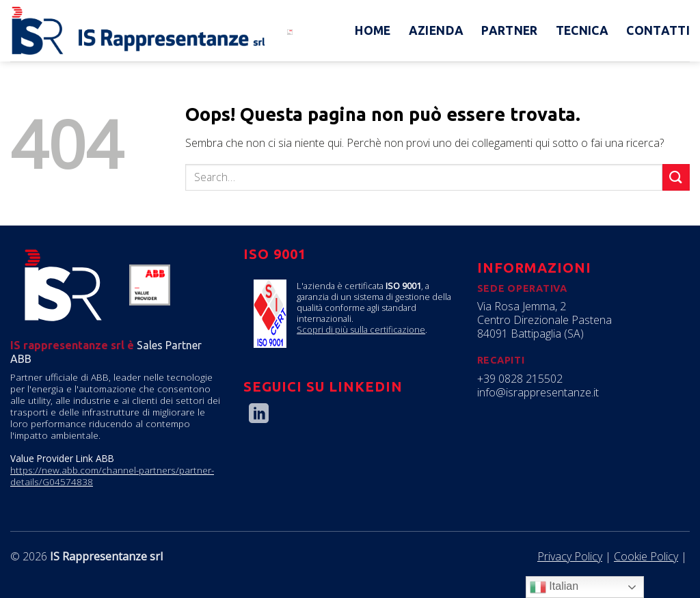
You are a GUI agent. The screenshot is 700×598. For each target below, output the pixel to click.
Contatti (658, 30)
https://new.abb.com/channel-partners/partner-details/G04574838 (112, 476)
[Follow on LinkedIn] (259, 415)
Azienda (436, 30)
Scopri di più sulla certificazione (361, 329)
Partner (509, 30)
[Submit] (676, 177)
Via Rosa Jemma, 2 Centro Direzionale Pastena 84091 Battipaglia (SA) (544, 320)
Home (373, 30)
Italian (554, 587)
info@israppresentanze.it (538, 392)
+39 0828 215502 (520, 379)
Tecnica (582, 30)
